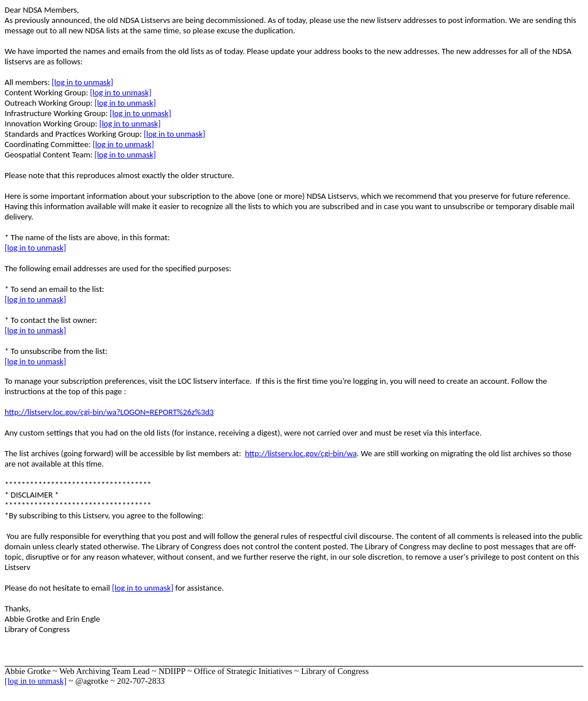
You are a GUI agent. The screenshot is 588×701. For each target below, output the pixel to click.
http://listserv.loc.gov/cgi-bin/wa (301, 453)
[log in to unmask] (82, 82)
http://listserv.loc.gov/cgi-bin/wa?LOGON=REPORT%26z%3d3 (109, 412)
